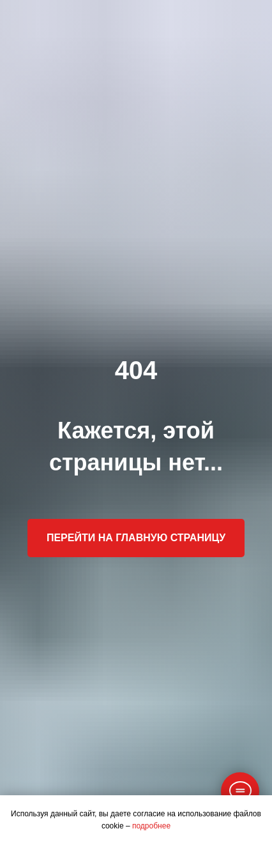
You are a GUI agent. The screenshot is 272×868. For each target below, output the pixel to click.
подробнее (151, 826)
